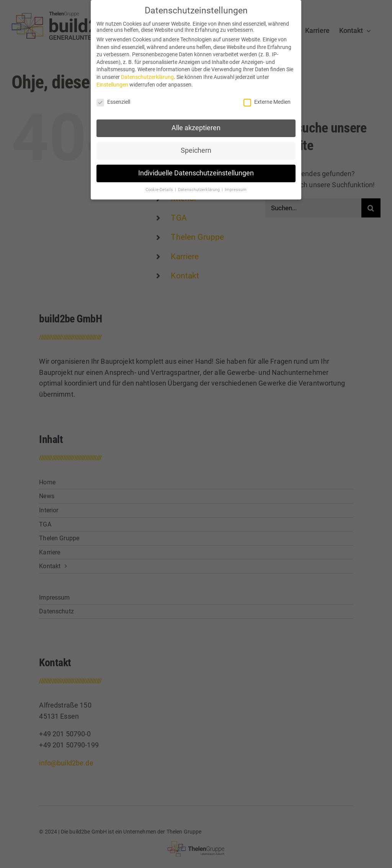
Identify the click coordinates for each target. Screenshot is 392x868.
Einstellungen (112, 83)
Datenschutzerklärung (147, 75)
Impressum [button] (236, 188)
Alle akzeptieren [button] (196, 126)
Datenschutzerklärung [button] (199, 188)
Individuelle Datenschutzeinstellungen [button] (196, 172)
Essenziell (113, 100)
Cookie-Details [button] (160, 188)
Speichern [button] (196, 149)
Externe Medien (267, 100)
